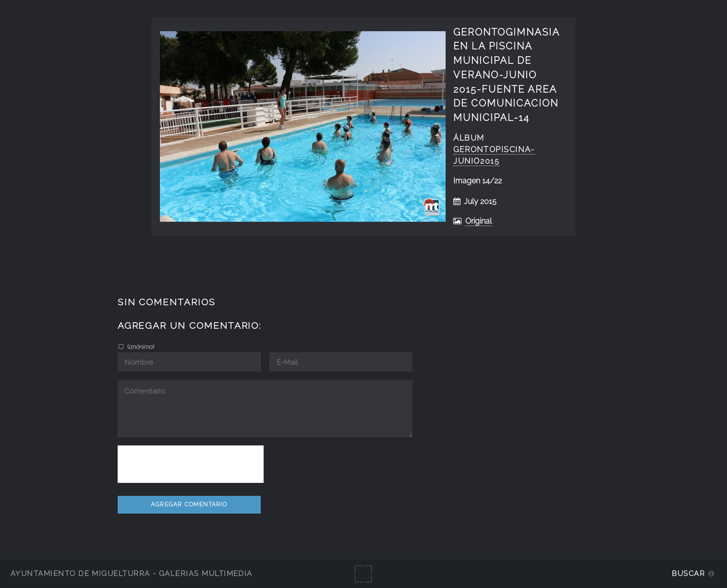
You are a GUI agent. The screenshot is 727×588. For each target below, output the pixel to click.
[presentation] (191, 464)
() (140, 347)
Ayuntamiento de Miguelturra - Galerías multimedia (132, 573)
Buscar (688, 573)
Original (479, 221)
